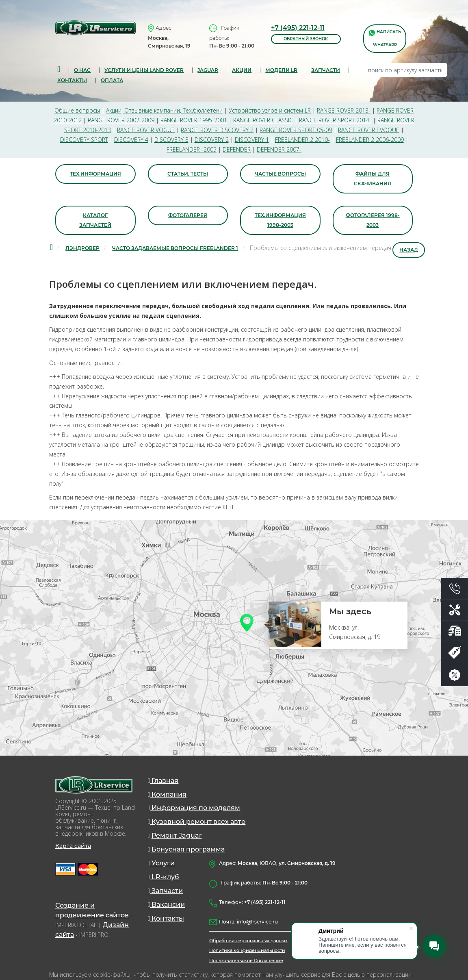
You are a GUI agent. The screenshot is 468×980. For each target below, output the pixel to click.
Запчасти (166, 892)
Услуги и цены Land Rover (144, 70)
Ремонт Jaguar (177, 837)
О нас (82, 70)
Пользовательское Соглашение (246, 961)
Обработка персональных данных (248, 942)
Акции (242, 70)
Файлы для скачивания (373, 179)
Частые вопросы (280, 174)
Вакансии (167, 906)
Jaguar (208, 70)
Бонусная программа (186, 851)
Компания (167, 795)
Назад (409, 250)
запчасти (326, 70)
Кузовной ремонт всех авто (197, 823)
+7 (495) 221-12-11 (298, 28)
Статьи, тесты (188, 174)
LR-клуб (164, 878)
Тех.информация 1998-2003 (280, 221)
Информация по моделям (194, 809)
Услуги (161, 864)
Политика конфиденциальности (247, 952)
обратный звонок (306, 39)
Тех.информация (95, 174)
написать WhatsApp (385, 38)
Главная (163, 781)
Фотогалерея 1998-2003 (373, 221)
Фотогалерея (188, 216)
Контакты (72, 80)
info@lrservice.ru (257, 923)
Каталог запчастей (95, 221)
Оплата (112, 80)
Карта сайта (73, 847)
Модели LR (281, 70)
